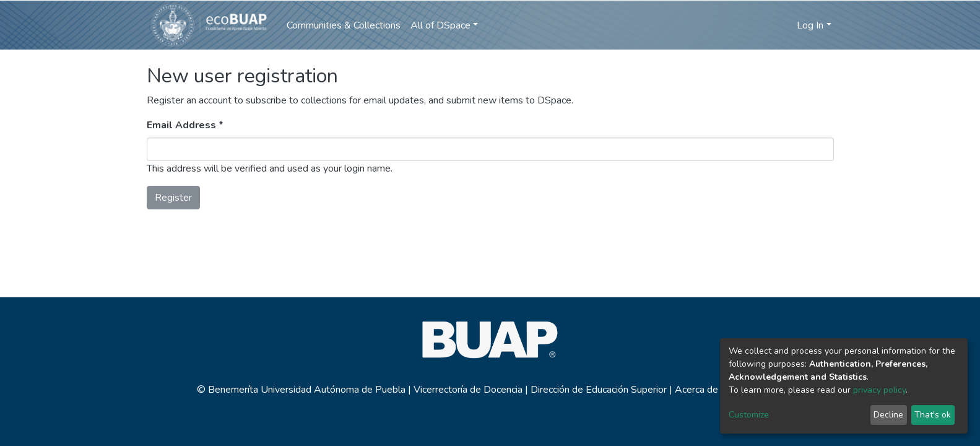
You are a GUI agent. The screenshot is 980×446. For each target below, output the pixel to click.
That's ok (933, 415)
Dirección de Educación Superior (599, 390)
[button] (784, 25)
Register (173, 198)
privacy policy (879, 390)
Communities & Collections (344, 25)
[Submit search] (765, 25)
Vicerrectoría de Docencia (468, 390)
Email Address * (185, 125)
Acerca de (696, 390)
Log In (810, 25)
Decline (888, 415)
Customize (749, 415)
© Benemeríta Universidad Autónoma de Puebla (302, 390)
